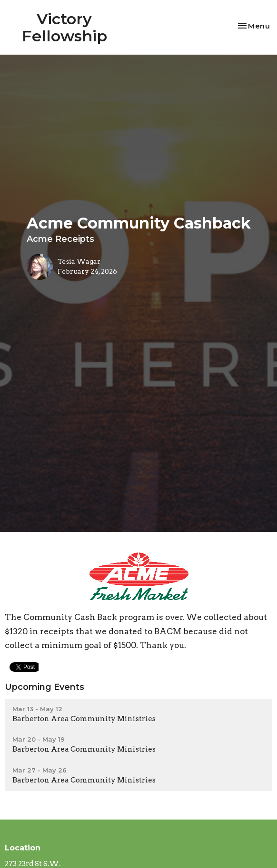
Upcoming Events (45, 687)
